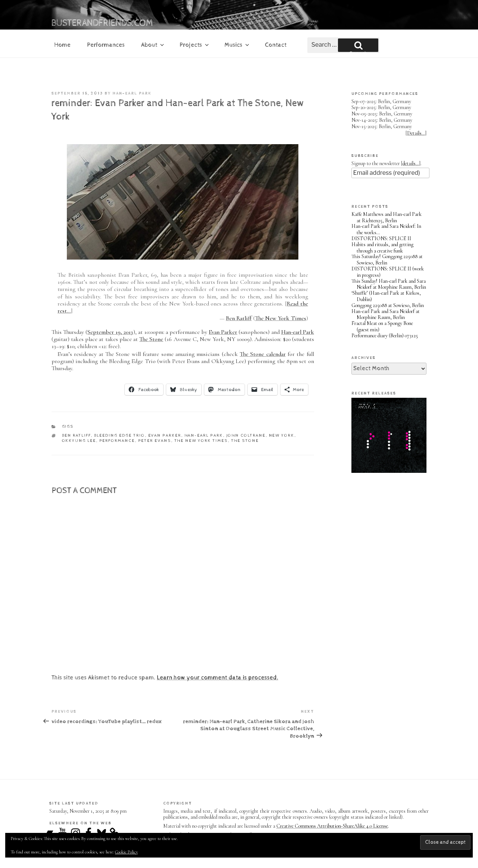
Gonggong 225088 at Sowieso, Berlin (388, 305)
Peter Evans (155, 441)
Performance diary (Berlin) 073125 (385, 336)
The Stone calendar (263, 354)
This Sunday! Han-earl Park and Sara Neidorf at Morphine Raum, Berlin (389, 284)
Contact (276, 45)
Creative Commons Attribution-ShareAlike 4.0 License (332, 826)
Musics (237, 45)
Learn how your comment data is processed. (218, 678)
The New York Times (281, 318)
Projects (195, 45)
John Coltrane (246, 435)
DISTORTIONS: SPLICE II (381, 238)
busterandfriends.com (102, 23)
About (153, 45)
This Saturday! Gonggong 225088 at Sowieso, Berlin (387, 260)
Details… (416, 133)
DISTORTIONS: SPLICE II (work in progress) (388, 272)
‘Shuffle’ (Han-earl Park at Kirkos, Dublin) (386, 296)
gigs (68, 426)
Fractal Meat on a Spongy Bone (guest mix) (382, 326)
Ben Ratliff (239, 318)
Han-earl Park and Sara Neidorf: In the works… (386, 229)
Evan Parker (223, 332)
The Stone (151, 339)
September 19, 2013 (110, 332)
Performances (106, 45)
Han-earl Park (132, 93)
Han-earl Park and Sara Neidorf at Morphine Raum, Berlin (386, 314)
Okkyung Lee (79, 441)
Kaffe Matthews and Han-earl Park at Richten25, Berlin (387, 217)
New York (282, 435)
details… (411, 163)
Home (62, 45)
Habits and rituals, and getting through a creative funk (382, 248)
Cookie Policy (126, 852)
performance (117, 441)
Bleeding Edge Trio (120, 435)
